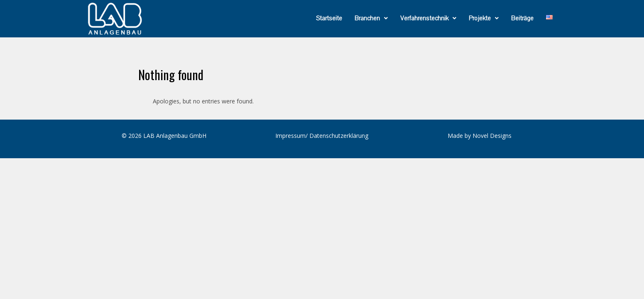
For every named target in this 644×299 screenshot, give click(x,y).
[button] (371, 18)
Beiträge (522, 18)
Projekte (484, 18)
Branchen (371, 18)
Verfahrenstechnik (428, 18)
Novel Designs (492, 136)
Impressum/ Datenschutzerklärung (322, 136)
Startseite (329, 18)
